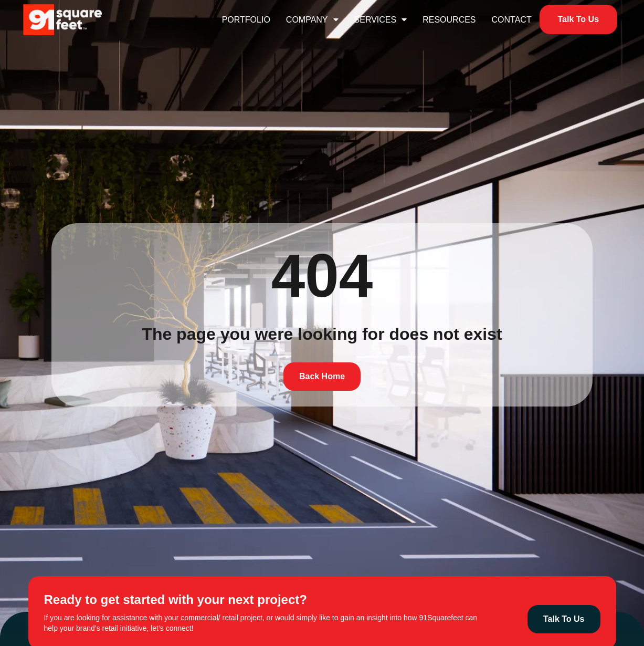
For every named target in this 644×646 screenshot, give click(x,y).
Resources (449, 20)
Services (381, 19)
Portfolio (246, 20)
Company (312, 19)
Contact (512, 20)
